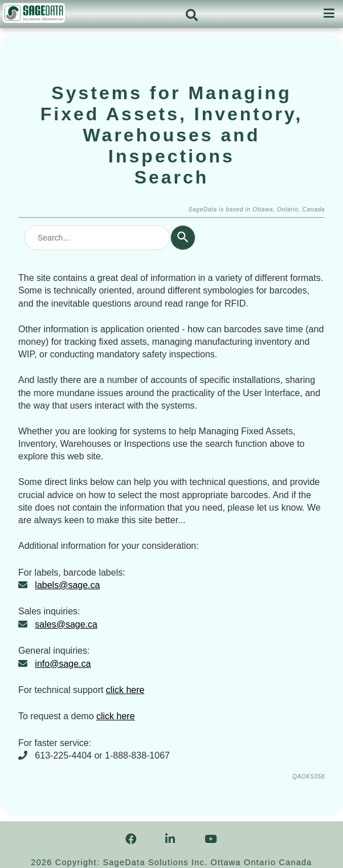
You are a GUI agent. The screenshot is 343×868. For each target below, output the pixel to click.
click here (125, 690)
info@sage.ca (63, 664)
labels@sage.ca (67, 585)
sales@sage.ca (66, 624)
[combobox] (97, 238)
